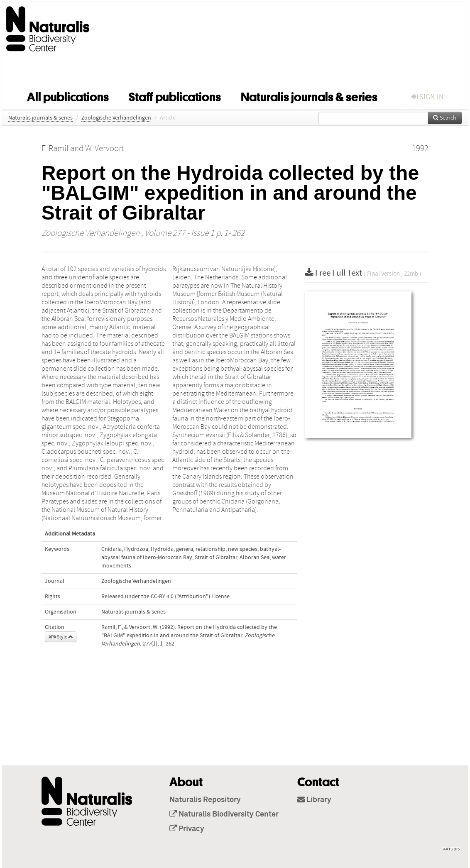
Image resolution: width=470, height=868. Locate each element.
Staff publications (175, 95)
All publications (68, 95)
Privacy (187, 829)
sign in (428, 97)
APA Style (61, 637)
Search (445, 118)
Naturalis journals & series (309, 95)
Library (314, 800)
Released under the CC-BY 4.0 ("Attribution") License (165, 597)
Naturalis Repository (205, 800)
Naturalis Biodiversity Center (224, 814)
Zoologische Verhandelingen (116, 118)
